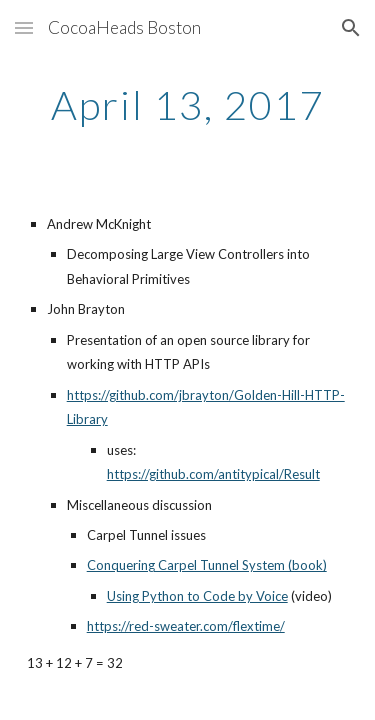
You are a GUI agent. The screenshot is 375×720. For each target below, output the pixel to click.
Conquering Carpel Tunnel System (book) (207, 565)
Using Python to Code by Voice (197, 596)
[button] (24, 27)
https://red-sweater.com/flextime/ (186, 626)
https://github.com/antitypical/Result (213, 474)
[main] (188, 105)
